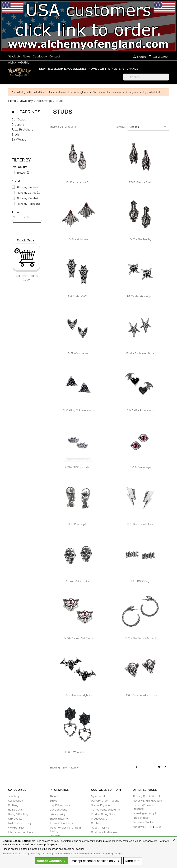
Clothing (13, 805)
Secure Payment (101, 805)
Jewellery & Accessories (67, 69)
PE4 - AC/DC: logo (140, 581)
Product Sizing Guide (104, 814)
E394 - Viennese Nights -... (78, 695)
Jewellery (14, 796)
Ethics (53, 801)
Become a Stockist (143, 822)
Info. (133, 861)
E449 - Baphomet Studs (140, 353)
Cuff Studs (19, 120)
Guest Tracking (100, 828)
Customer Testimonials (105, 832)
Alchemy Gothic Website (147, 796)
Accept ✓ (52, 861)
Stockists (14, 56)
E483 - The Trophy (140, 239)
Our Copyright (58, 810)
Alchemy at (147, 827)
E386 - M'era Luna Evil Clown (140, 695)
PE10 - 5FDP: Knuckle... (78, 467)
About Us (55, 796)
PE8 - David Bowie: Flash (140, 524)
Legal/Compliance (60, 805)
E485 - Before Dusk (140, 182)
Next (163, 767)
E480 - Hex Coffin (78, 296)
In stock (24, 173)
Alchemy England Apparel (148, 801)
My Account (98, 796)
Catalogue (40, 56)
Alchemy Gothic (19, 62)
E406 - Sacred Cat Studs (78, 638)
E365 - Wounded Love (78, 752)
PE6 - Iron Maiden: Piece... (78, 581)
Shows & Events (59, 819)
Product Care (99, 819)
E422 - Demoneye (140, 467)
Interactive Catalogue (21, 832)
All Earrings (26, 112)
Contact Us (98, 823)
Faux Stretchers (22, 130)
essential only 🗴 (96, 861)
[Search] (146, 77)
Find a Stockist (141, 818)
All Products (15, 819)
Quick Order (159, 57)
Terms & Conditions (61, 823)
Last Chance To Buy (20, 823)
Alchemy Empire (29, 187)
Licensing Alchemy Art (146, 813)
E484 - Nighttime (78, 239)
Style (113, 69)
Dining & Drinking (18, 814)
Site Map (55, 836)
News (27, 56)
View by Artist (16, 828)
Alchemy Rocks (28, 204)
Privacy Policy (58, 814)
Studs (16, 135)
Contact (55, 56)
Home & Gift (97, 69)
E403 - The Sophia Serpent (140, 638)
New (42, 69)
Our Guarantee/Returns (105, 810)
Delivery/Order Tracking (105, 801)
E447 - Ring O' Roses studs (78, 410)
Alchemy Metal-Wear (29, 198)
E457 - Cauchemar (78, 353)
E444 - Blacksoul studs (140, 410)
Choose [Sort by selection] (148, 127)
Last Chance (129, 69)
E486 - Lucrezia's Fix (78, 182)
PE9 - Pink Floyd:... (78, 524)
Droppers (18, 125)
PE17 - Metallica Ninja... (140, 296)
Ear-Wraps (19, 140)
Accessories (15, 801)
